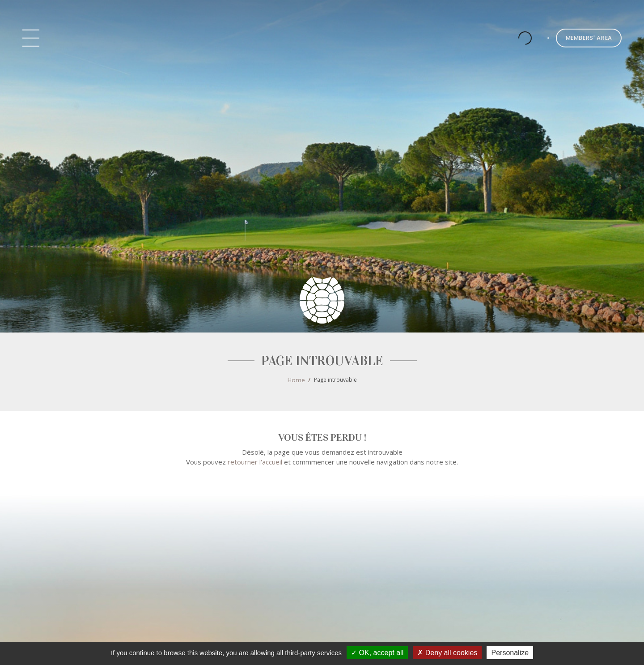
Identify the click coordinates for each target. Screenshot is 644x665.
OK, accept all (377, 653)
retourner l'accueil (255, 462)
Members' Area (589, 38)
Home (296, 380)
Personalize (510, 653)
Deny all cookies (447, 653)
